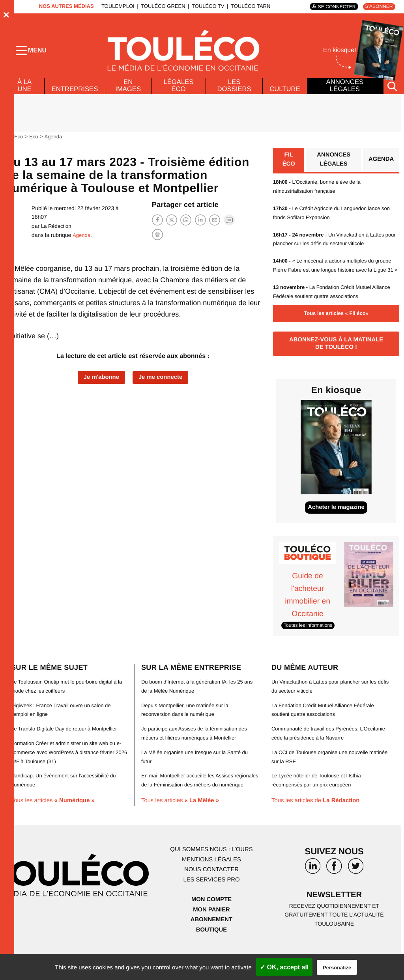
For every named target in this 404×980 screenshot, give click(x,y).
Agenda (56, 142)
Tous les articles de (319, 817)
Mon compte (211, 925)
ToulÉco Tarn (247, 6)
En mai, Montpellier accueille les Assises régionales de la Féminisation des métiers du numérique (196, 802)
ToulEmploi (114, 6)
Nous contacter (211, 895)
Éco (36, 142)
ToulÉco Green (159, 6)
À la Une (24, 91)
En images (130, 91)
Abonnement (212, 945)
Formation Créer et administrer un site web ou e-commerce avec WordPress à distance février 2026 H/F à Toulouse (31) (69, 770)
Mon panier (211, 935)
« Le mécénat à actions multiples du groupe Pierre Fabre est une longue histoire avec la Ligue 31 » (336, 276)
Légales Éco (179, 91)
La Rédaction (57, 232)
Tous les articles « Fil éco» (336, 328)
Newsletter (334, 921)
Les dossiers (233, 91)
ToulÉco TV (205, 6)
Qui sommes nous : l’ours (211, 875)
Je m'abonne (99, 383)
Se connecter (332, 7)
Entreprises (76, 95)
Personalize (337, 968)
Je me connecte (163, 383)
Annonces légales (344, 91)
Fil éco (289, 167)
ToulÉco (15, 142)
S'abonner (377, 7)
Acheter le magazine (336, 526)
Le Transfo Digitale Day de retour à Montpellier (68, 747)
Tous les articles (56, 817)
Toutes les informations (310, 644)
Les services (211, 905)
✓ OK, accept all (284, 967)
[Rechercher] (392, 92)
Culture (284, 95)
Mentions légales (211, 885)
